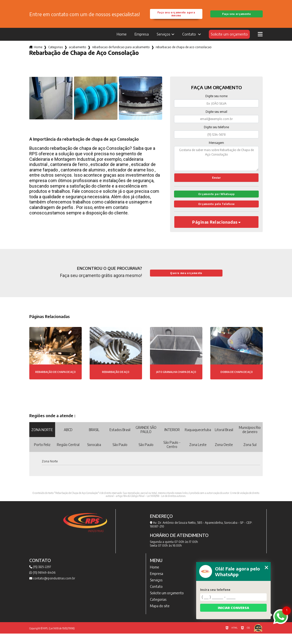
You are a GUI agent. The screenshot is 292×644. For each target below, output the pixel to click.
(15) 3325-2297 (40, 577)
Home (122, 40)
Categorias (55, 53)
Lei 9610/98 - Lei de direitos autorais (166, 506)
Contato (190, 40)
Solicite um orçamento (229, 40)
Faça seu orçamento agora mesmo (176, 17)
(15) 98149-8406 (42, 583)
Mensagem (216, 149)
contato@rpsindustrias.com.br (52, 589)
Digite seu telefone (216, 133)
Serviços (164, 40)
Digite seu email (216, 118)
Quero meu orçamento (186, 283)
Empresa (142, 40)
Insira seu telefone (215, 590)
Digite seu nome (216, 102)
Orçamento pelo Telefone (216, 214)
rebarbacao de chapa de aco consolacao (184, 53)
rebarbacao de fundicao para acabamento (121, 53)
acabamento (77, 53)
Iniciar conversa (233, 608)
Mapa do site (160, 616)
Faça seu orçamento (237, 17)
